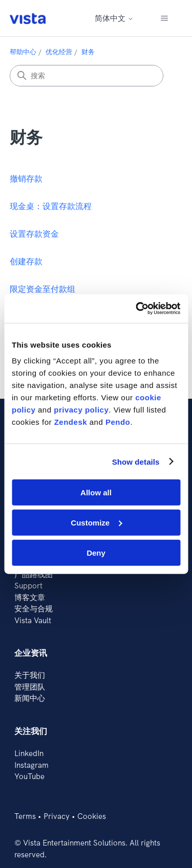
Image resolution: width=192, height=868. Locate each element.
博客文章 (30, 597)
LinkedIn (29, 753)
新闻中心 (30, 698)
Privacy (57, 816)
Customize (96, 522)
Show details (136, 461)
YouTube (29, 776)
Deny (96, 552)
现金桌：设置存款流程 (51, 206)
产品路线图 (34, 574)
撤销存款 (26, 178)
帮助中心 (23, 52)
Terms (25, 816)
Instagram (31, 765)
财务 (88, 52)
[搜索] (87, 76)
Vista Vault (33, 620)
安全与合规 (34, 609)
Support (28, 586)
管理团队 (30, 687)
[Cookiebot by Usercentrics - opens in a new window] (137, 309)
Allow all (96, 493)
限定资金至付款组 (42, 289)
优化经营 (59, 52)
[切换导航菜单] (164, 18)
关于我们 (30, 675)
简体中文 (114, 18)
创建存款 (26, 261)
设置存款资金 (34, 234)
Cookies (92, 816)
